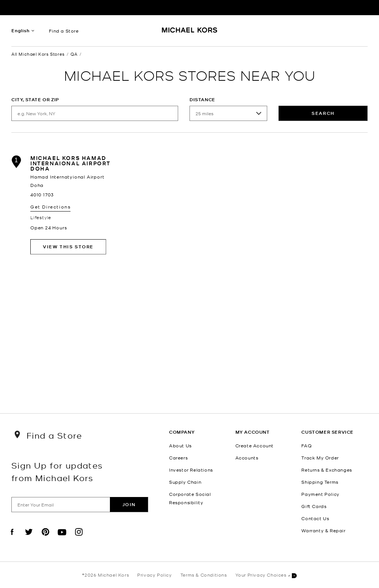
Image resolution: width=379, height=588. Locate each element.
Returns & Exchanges (327, 470)
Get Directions (50, 207)
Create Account (254, 445)
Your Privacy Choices (266, 575)
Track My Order (320, 458)
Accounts (247, 458)
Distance (202, 100)
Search (323, 113)
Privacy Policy (154, 575)
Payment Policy (320, 494)
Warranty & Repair (323, 530)
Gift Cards (314, 506)
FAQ (306, 445)
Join (129, 504)
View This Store (68, 247)
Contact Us (315, 518)
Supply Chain (185, 482)
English (20, 31)
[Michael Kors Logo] (190, 33)
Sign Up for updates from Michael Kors (57, 471)
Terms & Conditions (204, 575)
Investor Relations (191, 470)
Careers (178, 458)
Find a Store (64, 31)
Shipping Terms (320, 482)
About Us (180, 445)
